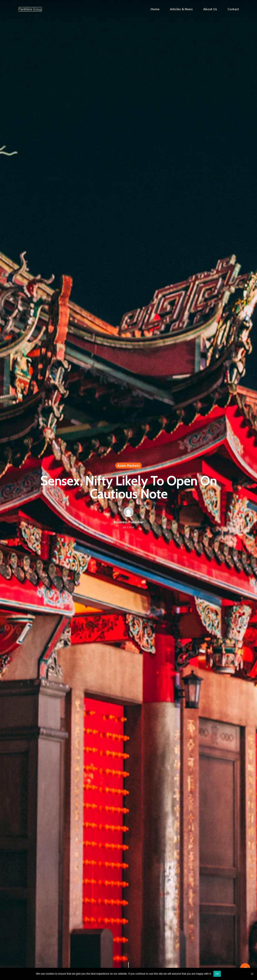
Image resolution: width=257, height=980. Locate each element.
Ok (217, 974)
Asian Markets (128, 466)
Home (155, 9)
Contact (233, 9)
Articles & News (181, 9)
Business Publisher (128, 522)
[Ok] (252, 974)
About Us (210, 9)
